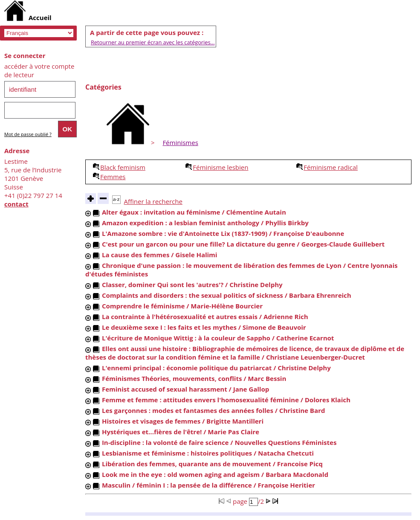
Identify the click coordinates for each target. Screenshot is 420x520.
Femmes (113, 177)
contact (16, 204)
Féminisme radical (331, 167)
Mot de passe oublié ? (28, 134)
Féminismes (180, 142)
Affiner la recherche (153, 201)
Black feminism (123, 167)
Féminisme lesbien (220, 167)
